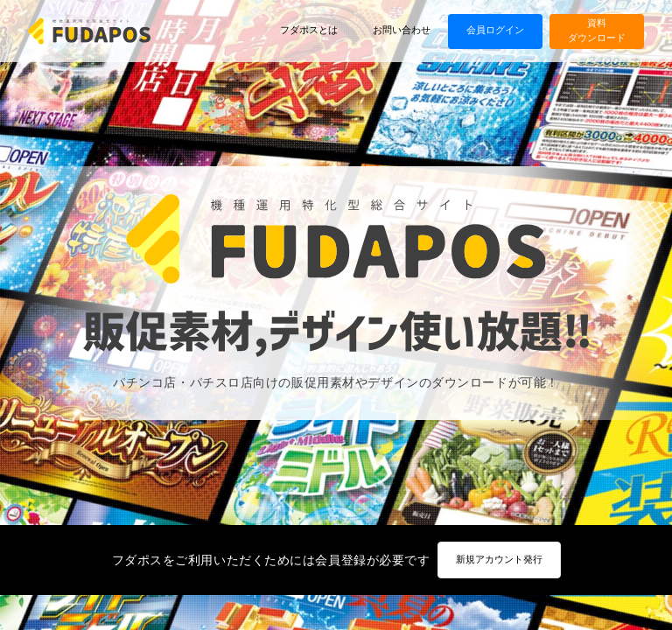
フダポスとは (309, 30)
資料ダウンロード (597, 31)
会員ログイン (495, 30)
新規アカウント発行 (499, 560)
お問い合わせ (402, 30)
